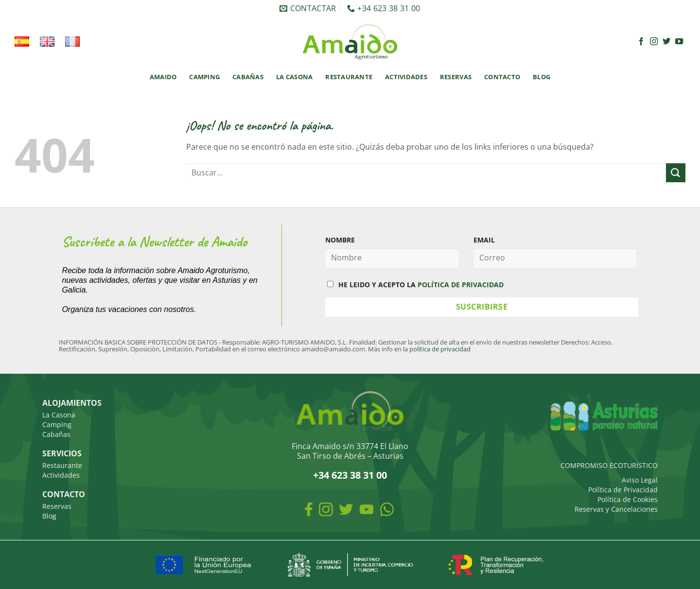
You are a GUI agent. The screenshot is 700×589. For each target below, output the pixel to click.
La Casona (294, 77)
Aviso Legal (640, 480)
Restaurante (349, 77)
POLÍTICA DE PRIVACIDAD (461, 285)
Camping (204, 77)
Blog (542, 77)
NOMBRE (340, 240)
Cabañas (248, 77)
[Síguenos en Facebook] (641, 42)
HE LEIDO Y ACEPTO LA (415, 285)
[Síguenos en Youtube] (679, 42)
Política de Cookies (628, 499)
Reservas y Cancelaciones (616, 509)
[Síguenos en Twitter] (666, 42)
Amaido (163, 77)
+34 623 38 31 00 (350, 475)
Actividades (406, 77)
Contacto (502, 77)
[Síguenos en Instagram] (654, 42)
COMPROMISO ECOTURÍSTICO (609, 465)
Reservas (456, 77)
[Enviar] (676, 173)
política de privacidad (440, 349)
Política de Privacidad (623, 490)
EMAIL (484, 240)
